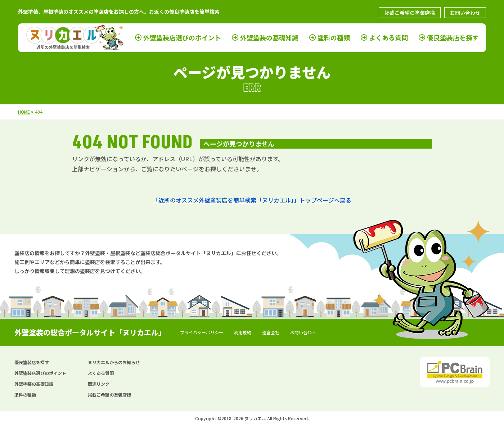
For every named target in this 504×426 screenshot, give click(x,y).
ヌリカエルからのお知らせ (114, 362)
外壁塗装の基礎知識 (269, 38)
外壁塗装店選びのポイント (182, 38)
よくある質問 (388, 38)
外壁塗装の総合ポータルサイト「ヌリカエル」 (90, 332)
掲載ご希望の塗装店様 (410, 13)
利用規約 (243, 332)
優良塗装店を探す (453, 38)
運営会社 (271, 332)
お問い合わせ (465, 13)
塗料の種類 (334, 38)
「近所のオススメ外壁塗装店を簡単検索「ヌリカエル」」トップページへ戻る (252, 200)
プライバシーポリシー (202, 332)
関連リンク (99, 384)
